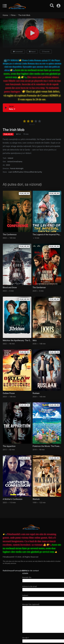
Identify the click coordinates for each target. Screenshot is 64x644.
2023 (8, 165)
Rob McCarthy (36, 172)
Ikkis (35, 340)
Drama (20, 162)
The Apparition (9, 446)
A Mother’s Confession (13, 499)
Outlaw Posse (9, 393)
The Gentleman (39, 287)
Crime (15, 162)
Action (10, 162)
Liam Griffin (13, 172)
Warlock (36, 499)
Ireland (10, 158)
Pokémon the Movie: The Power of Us (47, 446)
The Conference (10, 235)
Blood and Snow (10, 287)
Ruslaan (36, 393)
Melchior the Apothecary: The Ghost (17, 340)
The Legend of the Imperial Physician (47, 235)
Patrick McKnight (17, 168)
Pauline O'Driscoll (24, 172)
